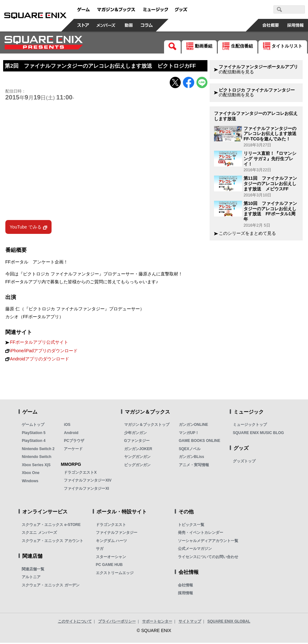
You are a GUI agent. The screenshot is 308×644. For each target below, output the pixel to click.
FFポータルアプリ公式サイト (39, 344)
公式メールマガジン (195, 550)
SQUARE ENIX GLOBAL (229, 623)
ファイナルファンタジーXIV (88, 482)
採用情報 (185, 595)
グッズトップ (244, 462)
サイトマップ (190, 623)
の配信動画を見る (258, 69)
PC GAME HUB (109, 566)
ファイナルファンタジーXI (86, 490)
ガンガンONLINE (193, 426)
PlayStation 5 (33, 434)
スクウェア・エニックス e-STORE (51, 526)
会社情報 (185, 586)
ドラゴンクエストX (80, 474)
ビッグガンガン (137, 466)
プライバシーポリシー (117, 623)
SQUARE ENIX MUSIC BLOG (258, 434)
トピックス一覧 (191, 526)
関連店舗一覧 (33, 570)
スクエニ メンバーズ (39, 534)
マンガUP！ (189, 434)
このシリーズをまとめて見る (247, 233)
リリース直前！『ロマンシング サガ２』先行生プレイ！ (270, 159)
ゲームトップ (33, 426)
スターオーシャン (111, 558)
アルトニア (31, 579)
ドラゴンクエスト (111, 526)
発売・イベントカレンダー (201, 534)
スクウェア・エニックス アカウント (52, 542)
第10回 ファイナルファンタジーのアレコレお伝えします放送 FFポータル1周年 (270, 211)
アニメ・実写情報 (194, 466)
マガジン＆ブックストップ (147, 426)
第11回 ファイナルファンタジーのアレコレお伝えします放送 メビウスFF (270, 184)
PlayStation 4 (33, 442)
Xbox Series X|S (36, 466)
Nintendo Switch (36, 458)
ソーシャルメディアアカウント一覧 (208, 542)
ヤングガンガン (137, 458)
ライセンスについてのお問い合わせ (208, 558)
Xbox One (30, 474)
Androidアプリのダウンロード (40, 360)
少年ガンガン (135, 434)
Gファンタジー (137, 442)
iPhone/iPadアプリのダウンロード (44, 352)
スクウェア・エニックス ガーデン (50, 586)
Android (71, 434)
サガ (100, 550)
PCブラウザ (74, 442)
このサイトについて (75, 623)
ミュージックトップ (250, 426)
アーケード (73, 450)
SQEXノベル (190, 450)
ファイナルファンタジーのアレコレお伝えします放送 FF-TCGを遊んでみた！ (272, 134)
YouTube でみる (26, 229)
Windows (30, 482)
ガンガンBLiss (192, 458)
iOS (67, 426)
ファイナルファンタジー (117, 534)
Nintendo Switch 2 (38, 450)
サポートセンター (157, 623)
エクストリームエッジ (115, 574)
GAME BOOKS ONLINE (200, 442)
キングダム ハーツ (111, 542)
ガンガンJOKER (138, 450)
